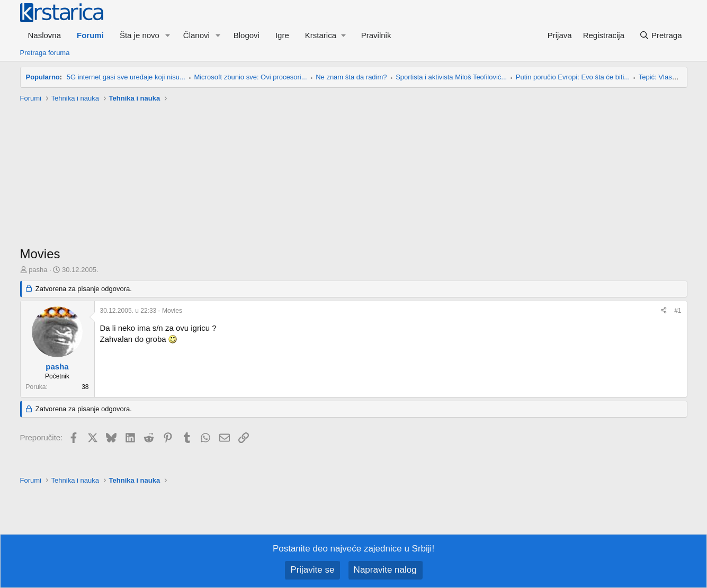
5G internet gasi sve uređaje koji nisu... (126, 77)
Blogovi (247, 35)
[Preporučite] (664, 311)
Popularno (43, 77)
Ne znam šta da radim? (351, 77)
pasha (38, 270)
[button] (168, 35)
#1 (678, 311)
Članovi (196, 35)
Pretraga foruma (45, 53)
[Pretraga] (661, 35)
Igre (282, 35)
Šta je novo (140, 35)
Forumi (90, 35)
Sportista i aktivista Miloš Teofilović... (451, 77)
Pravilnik (376, 35)
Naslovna (45, 35)
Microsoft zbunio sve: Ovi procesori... (250, 77)
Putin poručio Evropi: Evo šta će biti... (573, 77)
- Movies (141, 311)
